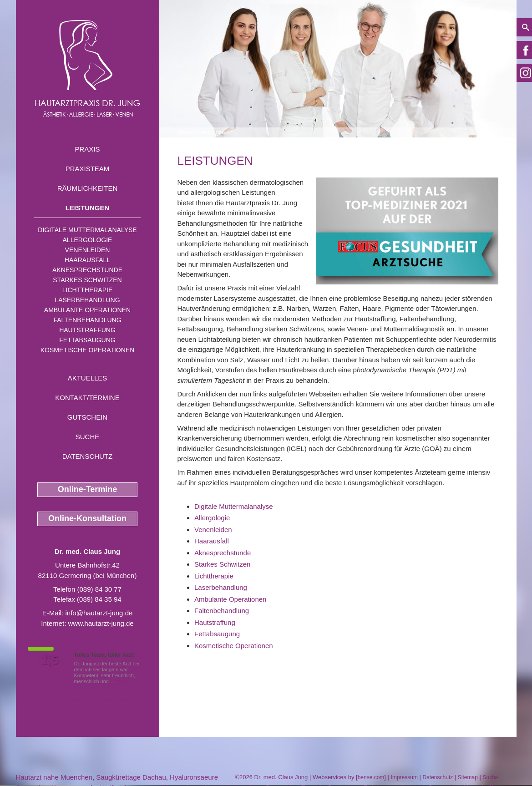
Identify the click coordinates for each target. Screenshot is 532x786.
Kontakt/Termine (87, 398)
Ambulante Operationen (87, 310)
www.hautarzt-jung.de (101, 623)
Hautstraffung (87, 330)
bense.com (371, 777)
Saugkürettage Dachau (131, 777)
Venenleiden (88, 250)
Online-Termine (88, 489)
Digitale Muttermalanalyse (87, 230)
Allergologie (88, 240)
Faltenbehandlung (87, 320)
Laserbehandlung (87, 300)
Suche (88, 437)
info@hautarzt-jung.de (99, 613)
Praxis (87, 149)
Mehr (122, 681)
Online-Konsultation (87, 518)
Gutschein (87, 417)
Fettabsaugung (87, 340)
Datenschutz (88, 456)
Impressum (404, 777)
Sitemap (468, 777)
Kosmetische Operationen (88, 350)
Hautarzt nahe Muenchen (54, 777)
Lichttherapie (87, 290)
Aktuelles (88, 378)
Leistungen (88, 208)
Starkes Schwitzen (87, 280)
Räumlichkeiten (88, 188)
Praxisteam (88, 169)
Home (185, 132)
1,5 (50, 660)
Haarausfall (87, 260)
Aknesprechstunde (87, 270)
